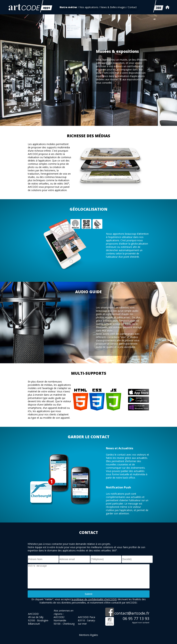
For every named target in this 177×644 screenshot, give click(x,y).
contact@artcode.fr (132, 613)
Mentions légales (88, 635)
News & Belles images (113, 7)
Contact (132, 7)
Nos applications (89, 7)
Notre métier (68, 7)
